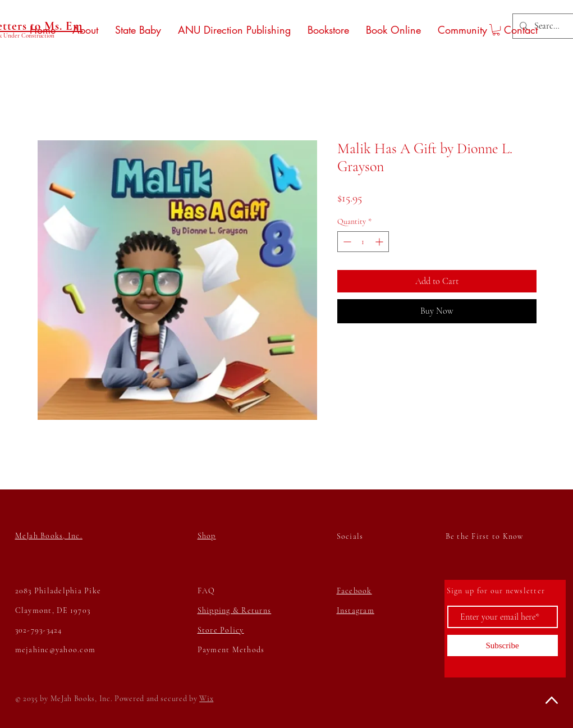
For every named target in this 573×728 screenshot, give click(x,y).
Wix (206, 699)
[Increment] (380, 242)
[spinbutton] (363, 242)
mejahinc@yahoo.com (56, 650)
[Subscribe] (503, 645)
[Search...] (547, 26)
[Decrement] (346, 242)
